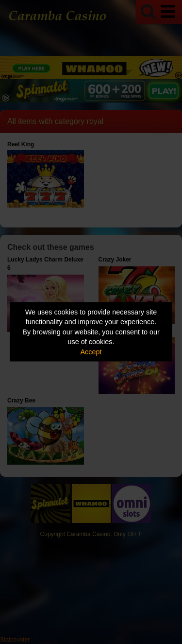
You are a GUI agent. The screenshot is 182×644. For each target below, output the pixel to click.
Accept (91, 351)
